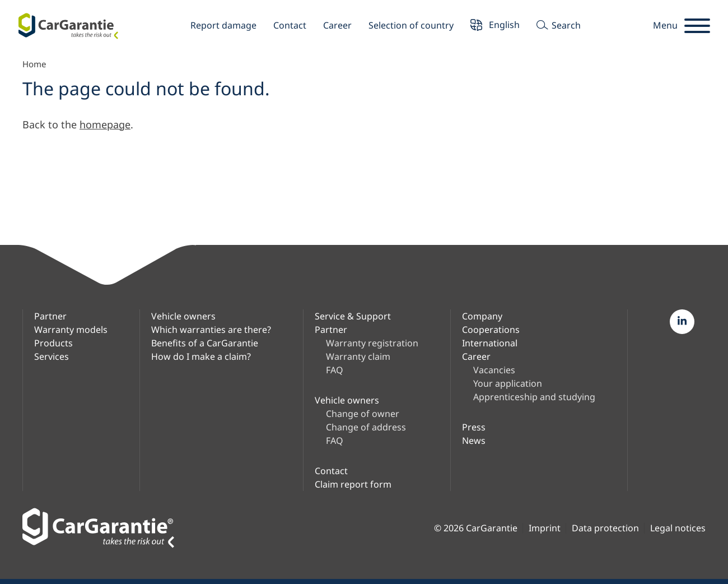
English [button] (495, 26)
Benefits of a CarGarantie (205, 343)
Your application (508, 383)
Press (474, 427)
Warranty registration (372, 343)
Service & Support (353, 316)
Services (52, 356)
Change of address (366, 427)
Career (337, 25)
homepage (105, 124)
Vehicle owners (183, 316)
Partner (50, 316)
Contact (290, 25)
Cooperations (491, 330)
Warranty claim (358, 356)
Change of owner (363, 414)
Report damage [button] (223, 25)
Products (53, 343)
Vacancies (494, 370)
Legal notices (678, 528)
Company (482, 316)
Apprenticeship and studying (534, 397)
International (490, 343)
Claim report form (353, 484)
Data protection (605, 528)
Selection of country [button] (411, 25)
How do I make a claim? (201, 356)
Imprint (545, 528)
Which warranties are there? (211, 330)
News (474, 441)
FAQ (335, 370)
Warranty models (71, 330)
